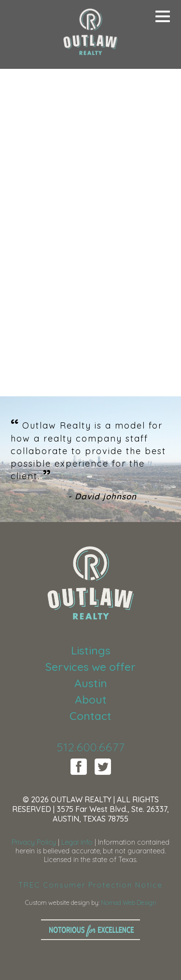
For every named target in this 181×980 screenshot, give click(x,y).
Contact (90, 716)
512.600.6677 (91, 747)
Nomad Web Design (129, 902)
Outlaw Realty (91, 34)
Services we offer (90, 667)
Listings (91, 650)
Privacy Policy (34, 842)
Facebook (79, 767)
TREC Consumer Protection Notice (90, 885)
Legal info (77, 842)
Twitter (103, 767)
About (91, 699)
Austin (91, 683)
